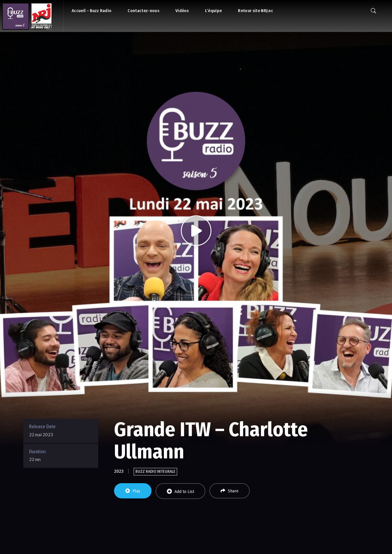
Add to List (180, 491)
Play (133, 491)
